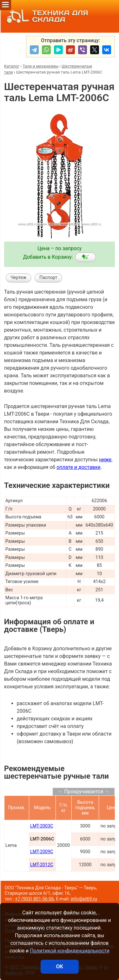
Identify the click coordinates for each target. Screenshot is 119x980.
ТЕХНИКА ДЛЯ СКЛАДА (46, 16)
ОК (59, 967)
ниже (105, 460)
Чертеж (18, 278)
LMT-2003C (42, 826)
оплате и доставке (79, 467)
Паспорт (48, 278)
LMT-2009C (42, 852)
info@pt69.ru (84, 899)
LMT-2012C (42, 865)
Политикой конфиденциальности (70, 951)
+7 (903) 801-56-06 (35, 899)
